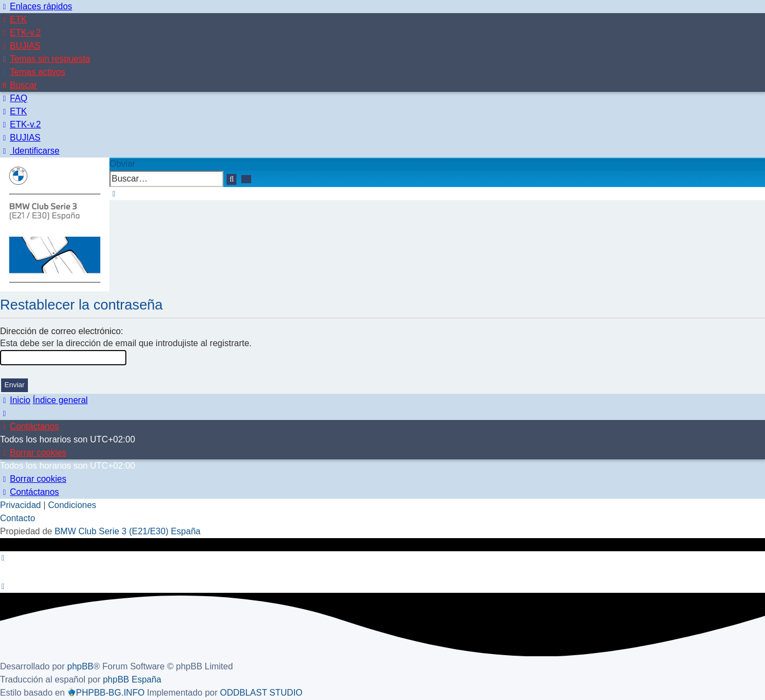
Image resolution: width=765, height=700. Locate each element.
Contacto (18, 518)
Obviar (122, 164)
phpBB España (132, 679)
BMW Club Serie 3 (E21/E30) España (128, 531)
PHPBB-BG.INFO (106, 693)
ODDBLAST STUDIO (261, 693)
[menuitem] (13, 19)
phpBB (80, 666)
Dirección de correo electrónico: (62, 331)
